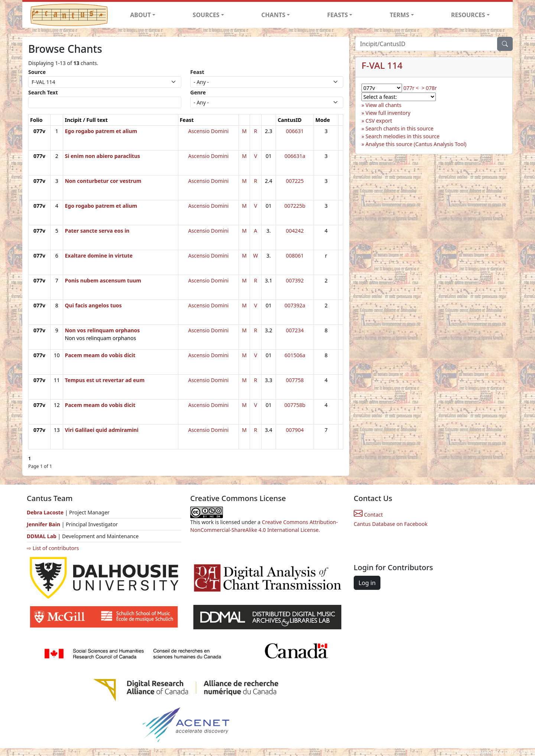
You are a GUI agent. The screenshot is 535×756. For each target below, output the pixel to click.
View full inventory (388, 113)
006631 (295, 131)
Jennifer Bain (44, 524)
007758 (295, 380)
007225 (295, 181)
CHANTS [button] (273, 15)
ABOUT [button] (140, 15)
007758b (295, 405)
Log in (367, 583)
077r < (411, 88)
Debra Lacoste (45, 512)
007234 (295, 330)
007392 (295, 280)
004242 (295, 231)
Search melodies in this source (403, 136)
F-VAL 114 (382, 65)
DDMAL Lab (42, 536)
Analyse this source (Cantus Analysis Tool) (416, 144)
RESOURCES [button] (468, 15)
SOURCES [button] (206, 15)
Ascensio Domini (208, 131)
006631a (295, 156)
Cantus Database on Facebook (391, 524)
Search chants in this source (400, 128)
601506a (295, 355)
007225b (295, 206)
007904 (295, 430)
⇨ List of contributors (53, 548)
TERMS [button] (400, 15)
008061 (295, 256)
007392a (295, 305)
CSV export (379, 121)
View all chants (384, 105)
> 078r (429, 88)
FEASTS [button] (338, 15)
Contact (368, 515)
